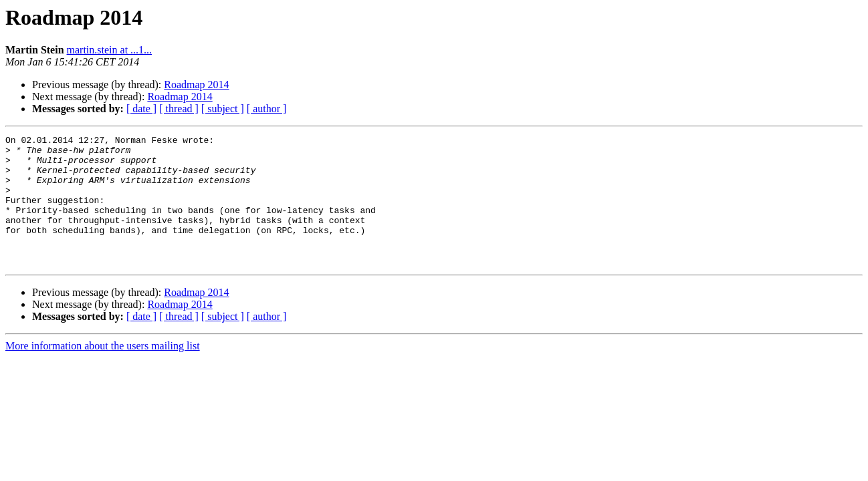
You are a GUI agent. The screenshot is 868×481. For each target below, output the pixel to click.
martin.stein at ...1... (110, 50)
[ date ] (141, 109)
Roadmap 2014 (196, 85)
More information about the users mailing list (103, 372)
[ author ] (267, 109)
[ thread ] (179, 109)
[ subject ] (223, 109)
